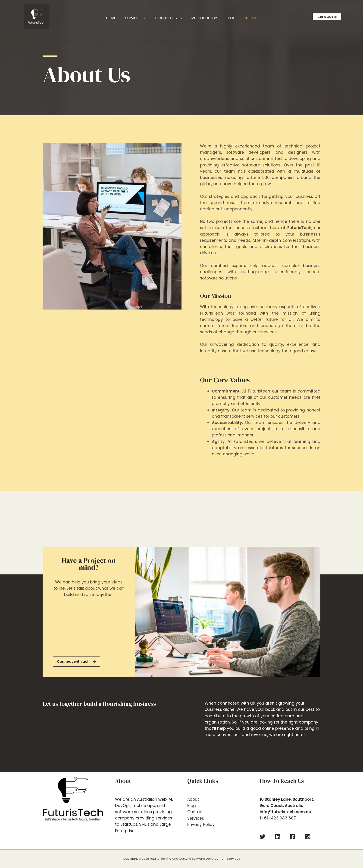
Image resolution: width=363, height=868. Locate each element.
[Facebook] (293, 837)
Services (196, 818)
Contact (196, 812)
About (193, 799)
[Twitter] (263, 837)
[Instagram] (308, 837)
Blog (192, 806)
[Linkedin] (278, 837)
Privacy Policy (201, 824)
